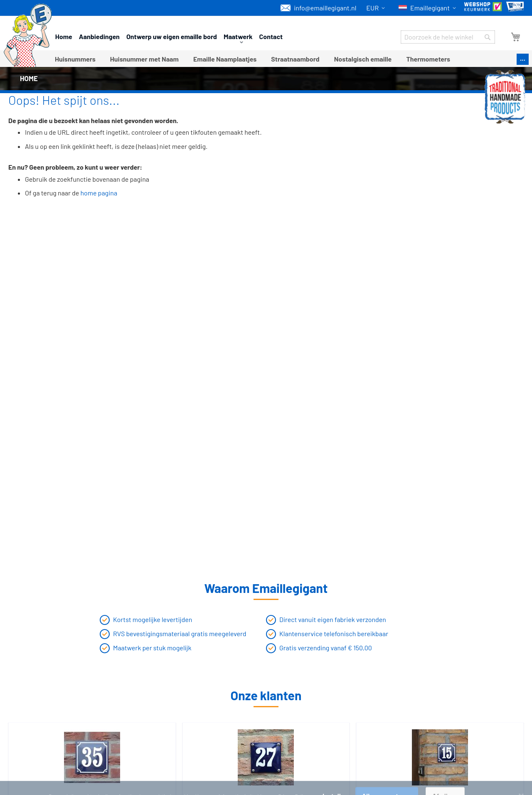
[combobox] (448, 37)
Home (64, 36)
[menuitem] (75, 59)
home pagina (99, 193)
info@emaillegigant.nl (318, 8)
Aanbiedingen (99, 36)
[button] (377, 8)
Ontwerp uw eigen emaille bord (172, 36)
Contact (271, 36)
